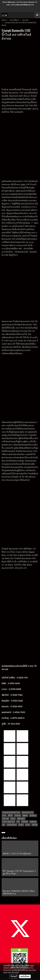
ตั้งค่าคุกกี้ (14, 976)
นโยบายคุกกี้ (15, 972)
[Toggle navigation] (37, 15)
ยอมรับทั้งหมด (25, 976)
